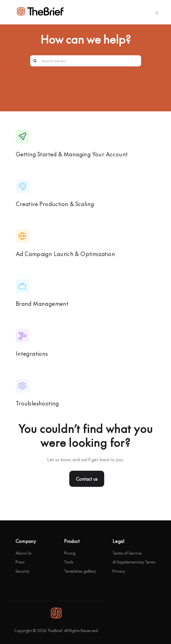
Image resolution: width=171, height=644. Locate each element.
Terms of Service (127, 553)
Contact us (87, 479)
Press (20, 562)
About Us (24, 553)
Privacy (119, 571)
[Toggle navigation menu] (157, 12)
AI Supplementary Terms (134, 562)
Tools (69, 562)
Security (22, 571)
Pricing (70, 553)
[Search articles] (86, 61)
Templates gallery (80, 571)
